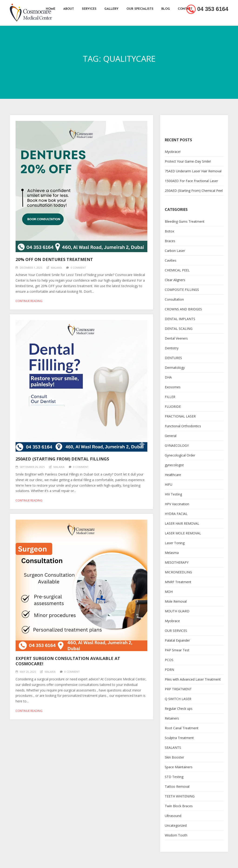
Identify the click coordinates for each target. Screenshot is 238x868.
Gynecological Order (180, 455)
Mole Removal (176, 601)
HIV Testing (173, 494)
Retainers (172, 718)
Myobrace (172, 621)
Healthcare (173, 475)
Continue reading (29, 301)
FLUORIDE (173, 407)
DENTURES (173, 358)
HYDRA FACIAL (176, 514)
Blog (166, 9)
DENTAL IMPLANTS (180, 319)
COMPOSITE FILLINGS (182, 290)
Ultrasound (173, 816)
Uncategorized (176, 825)
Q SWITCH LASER (178, 699)
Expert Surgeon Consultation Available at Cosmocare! (68, 661)
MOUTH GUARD (177, 611)
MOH (169, 592)
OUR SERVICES (176, 631)
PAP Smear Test (177, 650)
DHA (168, 377)
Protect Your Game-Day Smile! (188, 161)
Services (89, 9)
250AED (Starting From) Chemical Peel (194, 191)
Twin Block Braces (179, 806)
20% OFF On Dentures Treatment (54, 259)
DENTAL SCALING (179, 329)
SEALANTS (173, 747)
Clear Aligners (175, 280)
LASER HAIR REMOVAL (182, 523)
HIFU (169, 484)
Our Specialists (140, 9)
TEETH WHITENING (180, 796)
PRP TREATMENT (178, 689)
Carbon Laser (175, 251)
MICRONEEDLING (178, 572)
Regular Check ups (179, 709)
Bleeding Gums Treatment (185, 221)
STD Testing (174, 777)
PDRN (169, 670)
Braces (170, 241)
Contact (185, 9)
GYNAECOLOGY (177, 445)
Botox (169, 231)
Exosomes (173, 387)
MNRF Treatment (178, 582)
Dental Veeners (176, 338)
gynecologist (174, 465)
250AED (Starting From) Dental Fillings (62, 459)
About (69, 9)
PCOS (169, 660)
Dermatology (175, 368)
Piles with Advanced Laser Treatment (193, 679)
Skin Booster (174, 757)
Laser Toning (175, 543)
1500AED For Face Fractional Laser (191, 181)
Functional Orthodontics (183, 426)
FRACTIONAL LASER (180, 416)
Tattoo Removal (177, 786)
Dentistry (172, 348)
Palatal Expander (177, 640)
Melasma (172, 553)
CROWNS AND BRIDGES (183, 309)
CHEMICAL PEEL (177, 270)
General (171, 436)
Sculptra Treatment (179, 738)
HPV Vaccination (177, 504)
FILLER (170, 397)
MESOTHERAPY (177, 562)
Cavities (171, 260)
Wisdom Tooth (176, 835)
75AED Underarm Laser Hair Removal (193, 171)
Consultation (174, 299)
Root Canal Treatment (182, 728)
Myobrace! (173, 152)
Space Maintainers (179, 767)
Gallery (111, 9)
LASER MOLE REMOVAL (183, 533)
